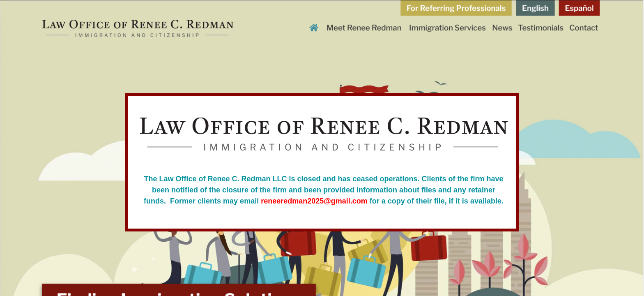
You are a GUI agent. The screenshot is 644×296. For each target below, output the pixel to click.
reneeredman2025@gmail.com (314, 201)
